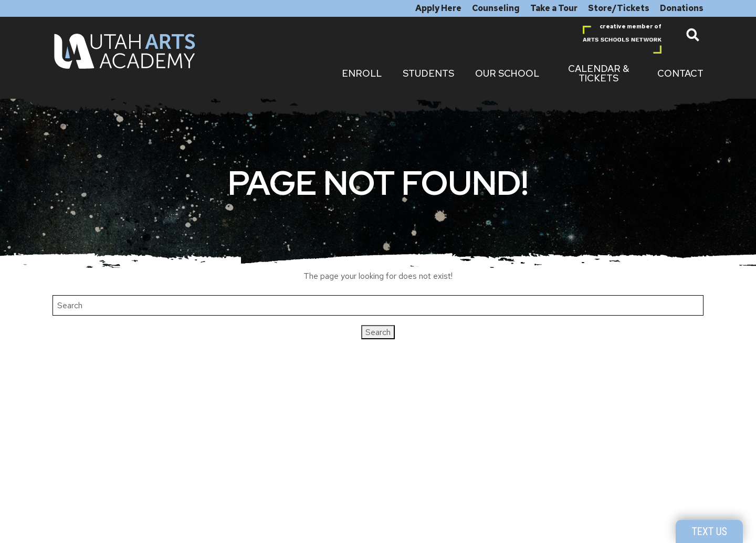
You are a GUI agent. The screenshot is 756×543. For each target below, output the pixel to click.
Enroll (362, 73)
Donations (682, 8)
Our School (507, 73)
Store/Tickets (619, 8)
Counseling (496, 8)
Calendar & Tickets (598, 73)
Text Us (709, 531)
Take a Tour (554, 8)
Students (428, 73)
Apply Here (438, 8)
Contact (680, 73)
